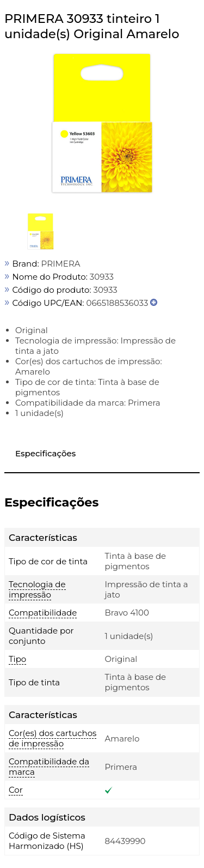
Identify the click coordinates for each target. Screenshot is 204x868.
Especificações (45, 453)
